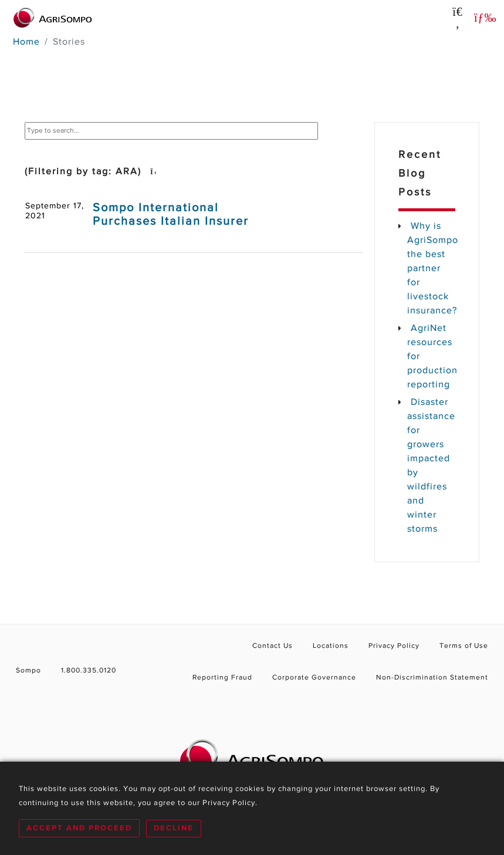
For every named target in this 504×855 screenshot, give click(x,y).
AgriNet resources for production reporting (431, 357)
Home (26, 42)
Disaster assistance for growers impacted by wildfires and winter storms (431, 466)
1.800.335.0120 (89, 671)
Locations (331, 646)
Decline (174, 828)
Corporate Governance (314, 678)
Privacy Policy (394, 646)
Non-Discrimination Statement (432, 678)
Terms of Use (464, 646)
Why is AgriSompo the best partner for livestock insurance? (431, 269)
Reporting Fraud (222, 678)
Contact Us (273, 646)
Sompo (28, 671)
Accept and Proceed (79, 828)
